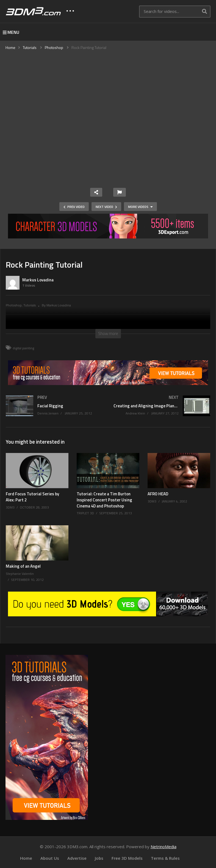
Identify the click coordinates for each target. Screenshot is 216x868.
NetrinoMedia (164, 847)
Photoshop (14, 305)
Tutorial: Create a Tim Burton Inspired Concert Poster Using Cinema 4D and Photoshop (104, 500)
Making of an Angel (23, 566)
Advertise (77, 858)
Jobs (99, 858)
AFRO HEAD (158, 494)
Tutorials (30, 305)
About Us (50, 858)
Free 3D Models (127, 858)
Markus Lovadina (38, 280)
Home (26, 858)
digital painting (23, 348)
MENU (11, 32)
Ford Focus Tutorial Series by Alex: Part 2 (32, 497)
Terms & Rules (165, 858)
